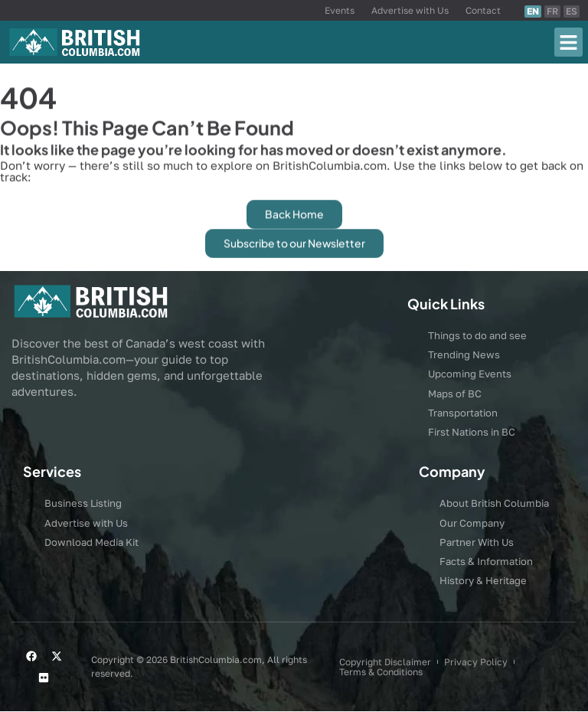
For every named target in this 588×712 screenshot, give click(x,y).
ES (572, 11)
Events (340, 10)
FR (552, 11)
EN (533, 11)
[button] (569, 42)
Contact (483, 10)
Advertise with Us (410, 10)
